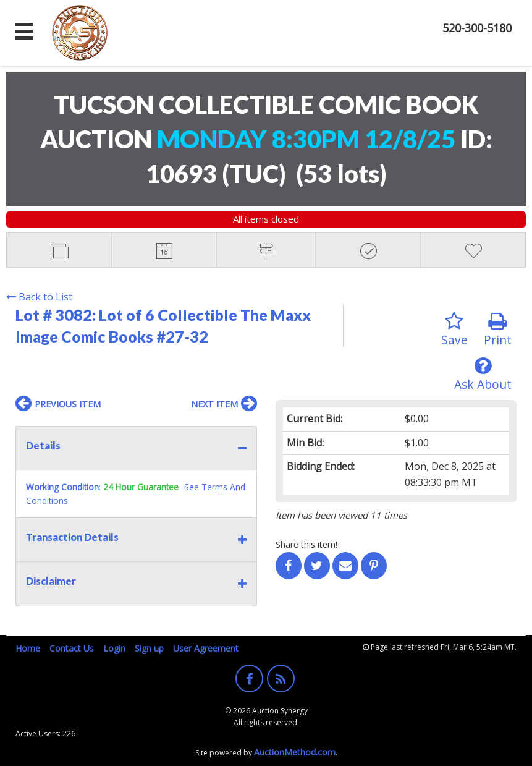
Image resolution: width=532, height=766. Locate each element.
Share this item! (306, 544)
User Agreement (206, 648)
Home (28, 648)
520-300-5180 (477, 28)
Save (454, 330)
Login (114, 648)
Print (498, 330)
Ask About (483, 374)
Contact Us (72, 648)
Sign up (149, 648)
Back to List (39, 297)
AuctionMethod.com (295, 752)
